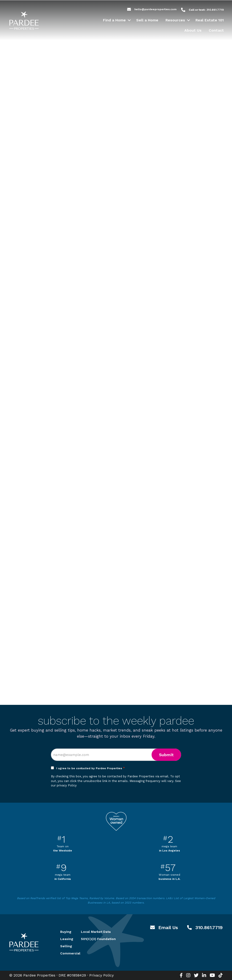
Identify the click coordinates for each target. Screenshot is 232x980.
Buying (65, 932)
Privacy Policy (101, 975)
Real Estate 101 (210, 20)
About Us (193, 30)
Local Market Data (96, 932)
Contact (216, 30)
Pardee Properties (24, 21)
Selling (65, 946)
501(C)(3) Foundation (98, 939)
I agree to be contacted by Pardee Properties (91, 768)
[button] (129, 20)
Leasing (65, 939)
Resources (175, 20)
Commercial (65, 953)
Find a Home (114, 20)
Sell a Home (147, 20)
